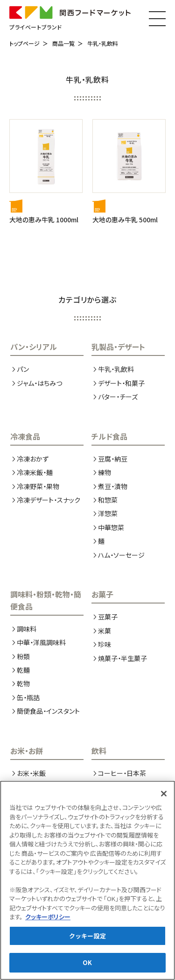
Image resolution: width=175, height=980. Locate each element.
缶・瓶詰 (28, 697)
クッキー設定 (87, 937)
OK (87, 964)
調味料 (27, 629)
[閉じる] (164, 795)
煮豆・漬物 (113, 486)
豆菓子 (108, 617)
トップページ (24, 43)
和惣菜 (108, 500)
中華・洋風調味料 (41, 642)
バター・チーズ (118, 397)
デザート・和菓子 (121, 383)
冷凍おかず (33, 459)
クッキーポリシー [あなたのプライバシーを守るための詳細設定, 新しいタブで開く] (48, 919)
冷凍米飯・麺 (35, 472)
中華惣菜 (111, 527)
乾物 (23, 683)
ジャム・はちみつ (39, 383)
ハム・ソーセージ (121, 555)
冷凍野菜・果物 (38, 486)
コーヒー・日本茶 (122, 773)
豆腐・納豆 (113, 459)
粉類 (23, 656)
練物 (105, 472)
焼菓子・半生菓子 (122, 658)
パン (23, 369)
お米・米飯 (31, 773)
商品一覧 (63, 43)
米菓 (105, 631)
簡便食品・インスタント (48, 711)
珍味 (105, 644)
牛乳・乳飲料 (103, 43)
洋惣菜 (108, 513)
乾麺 (23, 670)
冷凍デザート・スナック (49, 500)
